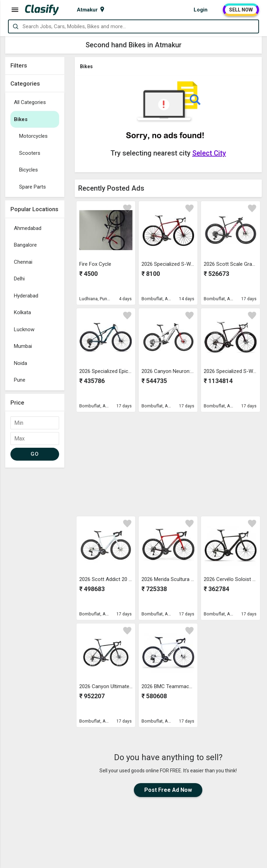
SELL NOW (241, 10)
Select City (209, 153)
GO (35, 454)
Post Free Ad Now (168, 790)
